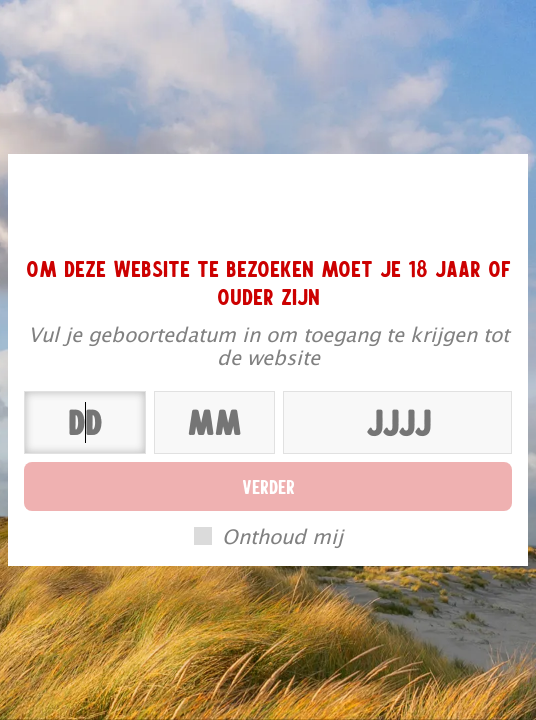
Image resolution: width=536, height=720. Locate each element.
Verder (268, 486)
